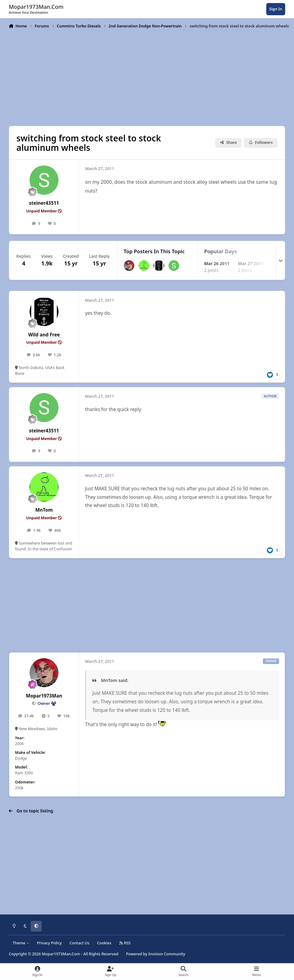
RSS (125, 943)
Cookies (104, 943)
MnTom (44, 510)
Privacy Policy (49, 943)
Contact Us (79, 943)
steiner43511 (44, 203)
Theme (21, 943)
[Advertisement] (147, 77)
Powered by (156, 954)
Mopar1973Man (44, 696)
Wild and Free (44, 335)
